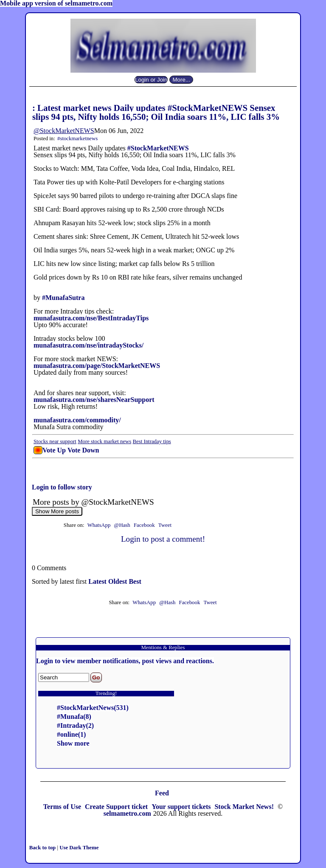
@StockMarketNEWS (64, 131)
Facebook (145, 525)
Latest (98, 581)
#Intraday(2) (75, 725)
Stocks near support (55, 441)
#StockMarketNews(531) (93, 708)
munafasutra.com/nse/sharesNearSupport (94, 400)
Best (135, 581)
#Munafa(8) (74, 717)
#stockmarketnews (77, 139)
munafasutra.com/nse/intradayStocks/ (89, 345)
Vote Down (83, 450)
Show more (73, 743)
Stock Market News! (245, 807)
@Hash (123, 525)
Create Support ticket (117, 807)
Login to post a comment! (163, 539)
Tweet (165, 525)
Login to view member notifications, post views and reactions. (125, 661)
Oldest (118, 581)
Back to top (43, 848)
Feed (162, 793)
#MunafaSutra (63, 298)
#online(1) (71, 734)
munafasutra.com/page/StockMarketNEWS (97, 366)
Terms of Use (63, 807)
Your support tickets (182, 807)
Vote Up (54, 450)
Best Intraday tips (152, 441)
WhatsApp (99, 525)
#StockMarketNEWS (158, 148)
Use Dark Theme (79, 848)
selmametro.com (127, 813)
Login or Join (151, 80)
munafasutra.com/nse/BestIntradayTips (91, 318)
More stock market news (104, 441)
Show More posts (57, 511)
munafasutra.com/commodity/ (77, 420)
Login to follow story (62, 487)
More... (181, 80)
